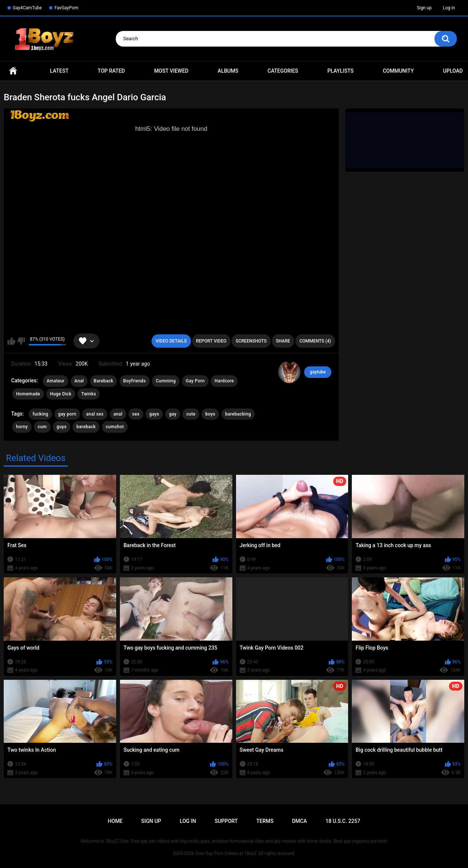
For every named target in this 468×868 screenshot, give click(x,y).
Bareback (104, 381)
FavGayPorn (66, 8)
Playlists (340, 71)
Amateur (55, 381)
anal (118, 414)
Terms (265, 821)
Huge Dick (61, 394)
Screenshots (251, 341)
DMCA (299, 821)
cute (191, 414)
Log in (449, 8)
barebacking (238, 414)
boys (210, 414)
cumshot (115, 427)
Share (283, 341)
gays (154, 414)
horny (22, 427)
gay (173, 414)
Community (398, 71)
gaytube (318, 372)
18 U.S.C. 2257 (343, 821)
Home (13, 71)
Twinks (89, 394)
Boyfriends (135, 381)
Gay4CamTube (27, 8)
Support (226, 821)
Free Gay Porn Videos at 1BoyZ (226, 853)
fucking (40, 414)
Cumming (166, 381)
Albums (228, 71)
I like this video (11, 341)
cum (42, 427)
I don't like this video (21, 341)
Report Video (211, 341)
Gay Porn (195, 381)
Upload (453, 71)
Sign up (424, 8)
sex (136, 414)
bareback (86, 427)
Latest (59, 71)
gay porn (67, 414)
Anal (79, 381)
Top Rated (111, 71)
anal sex (95, 414)
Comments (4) (315, 341)
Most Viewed (171, 71)
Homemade (28, 394)
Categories (283, 71)
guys (62, 427)
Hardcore (224, 381)
